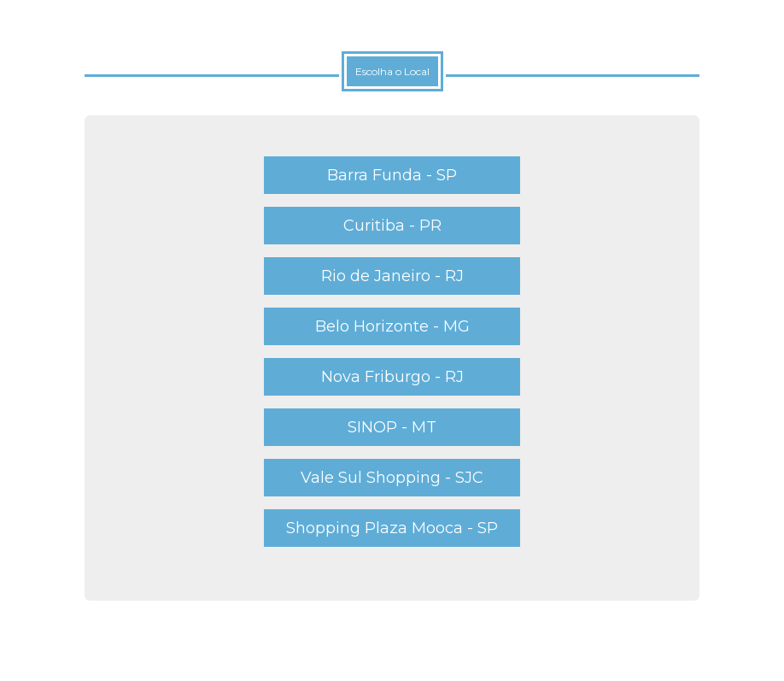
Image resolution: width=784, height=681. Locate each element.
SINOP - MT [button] (392, 427)
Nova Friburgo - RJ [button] (392, 377)
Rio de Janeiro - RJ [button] (392, 276)
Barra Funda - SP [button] (392, 175)
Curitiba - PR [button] (392, 226)
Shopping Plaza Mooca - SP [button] (392, 528)
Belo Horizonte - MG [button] (392, 326)
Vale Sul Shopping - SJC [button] (392, 478)
